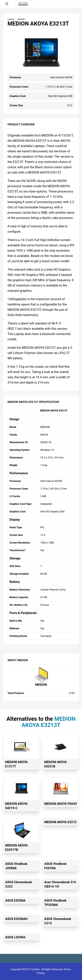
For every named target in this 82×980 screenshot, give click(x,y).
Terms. (68, 969)
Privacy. (41, 973)
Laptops (11, 19)
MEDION (41, 685)
